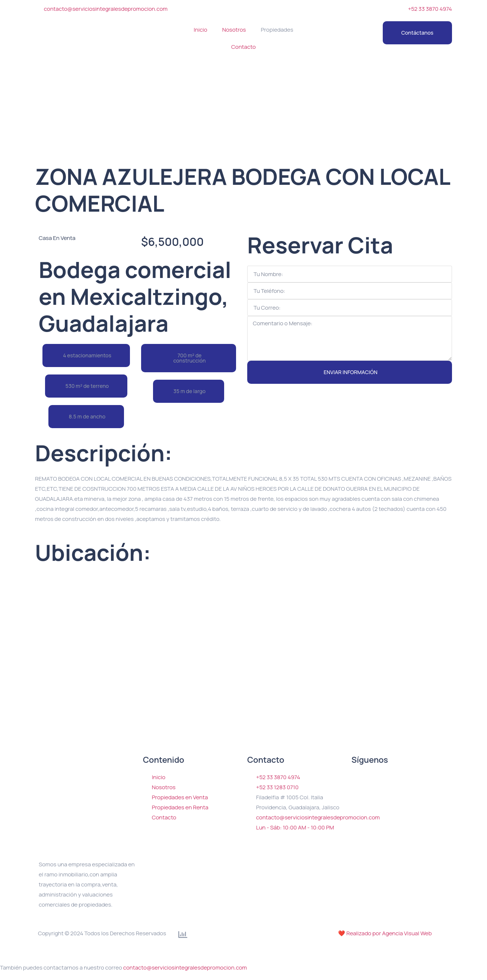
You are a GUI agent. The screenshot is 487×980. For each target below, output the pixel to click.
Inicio (200, 30)
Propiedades (277, 30)
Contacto (244, 47)
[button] (86, 355)
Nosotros (234, 30)
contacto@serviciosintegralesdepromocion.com (185, 968)
